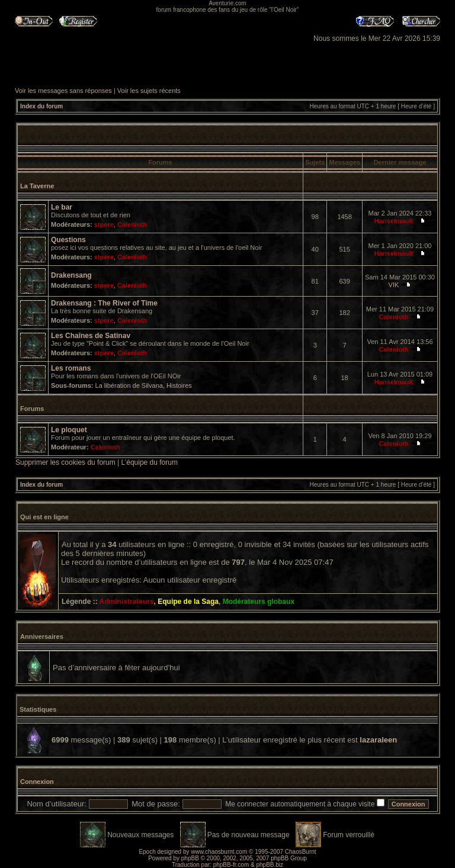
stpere (104, 224)
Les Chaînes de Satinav (91, 336)
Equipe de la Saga (188, 602)
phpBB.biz (270, 865)
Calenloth (132, 224)
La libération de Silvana (129, 385)
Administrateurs (127, 602)
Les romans (71, 368)
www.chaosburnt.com (219, 852)
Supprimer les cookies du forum (65, 462)
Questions (68, 240)
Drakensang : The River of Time (104, 303)
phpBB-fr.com (231, 865)
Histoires (179, 385)
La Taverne (37, 186)
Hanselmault (394, 221)
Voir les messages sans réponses (63, 91)
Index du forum (41, 106)
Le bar (62, 207)
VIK (394, 285)
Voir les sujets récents (149, 91)
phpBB (190, 858)
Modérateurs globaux (259, 602)
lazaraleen (378, 740)
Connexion (37, 782)
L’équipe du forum (150, 462)
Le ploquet (69, 430)
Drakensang (71, 275)
